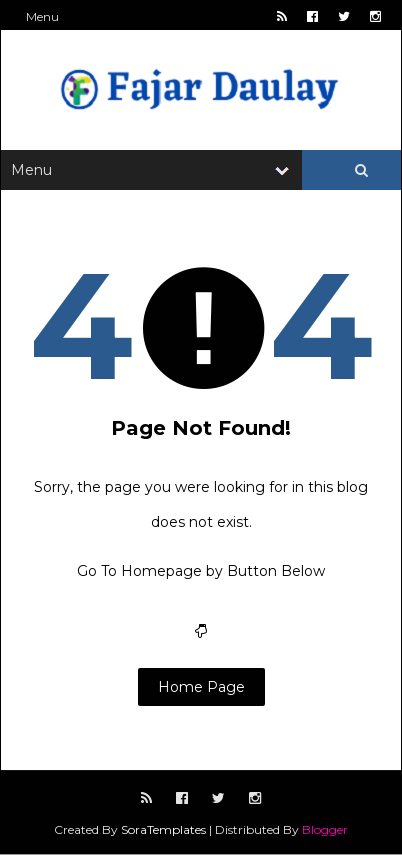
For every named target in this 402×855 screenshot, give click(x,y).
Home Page (201, 687)
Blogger (325, 829)
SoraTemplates (163, 829)
